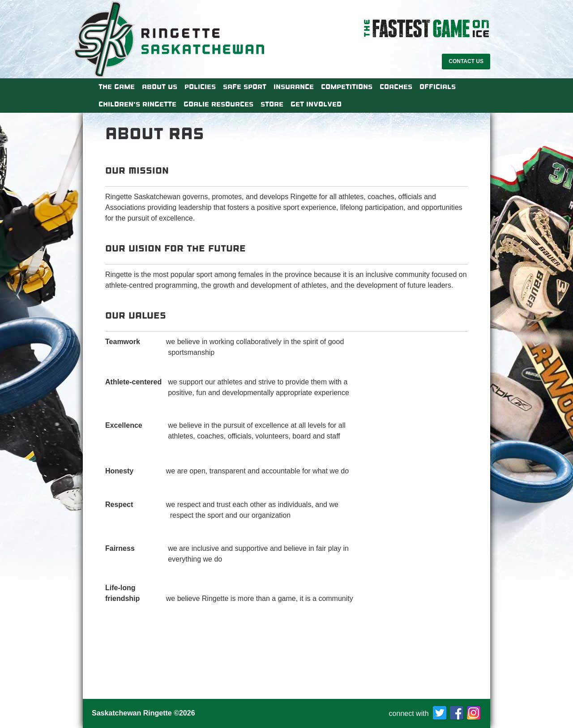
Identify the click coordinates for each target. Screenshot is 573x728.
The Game (117, 87)
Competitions (347, 87)
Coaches (396, 87)
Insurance (294, 87)
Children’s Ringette (137, 104)
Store (272, 104)
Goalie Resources (218, 104)
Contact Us (466, 61)
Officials (438, 87)
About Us (160, 87)
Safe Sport (245, 87)
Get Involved (316, 104)
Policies (200, 87)
